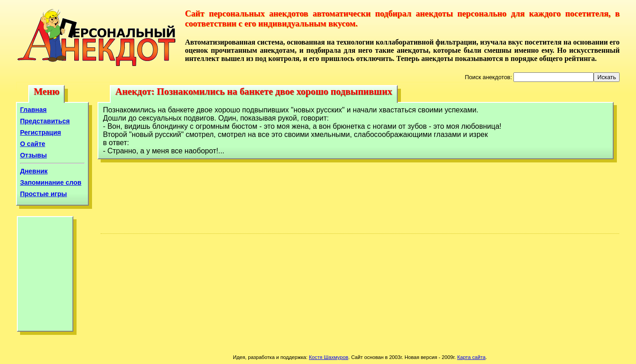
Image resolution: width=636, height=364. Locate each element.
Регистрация (41, 132)
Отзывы (33, 155)
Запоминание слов (51, 182)
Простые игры (44, 194)
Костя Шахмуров (328, 357)
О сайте (33, 144)
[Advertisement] (45, 276)
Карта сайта (471, 357)
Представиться (45, 121)
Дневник (34, 171)
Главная (33, 110)
